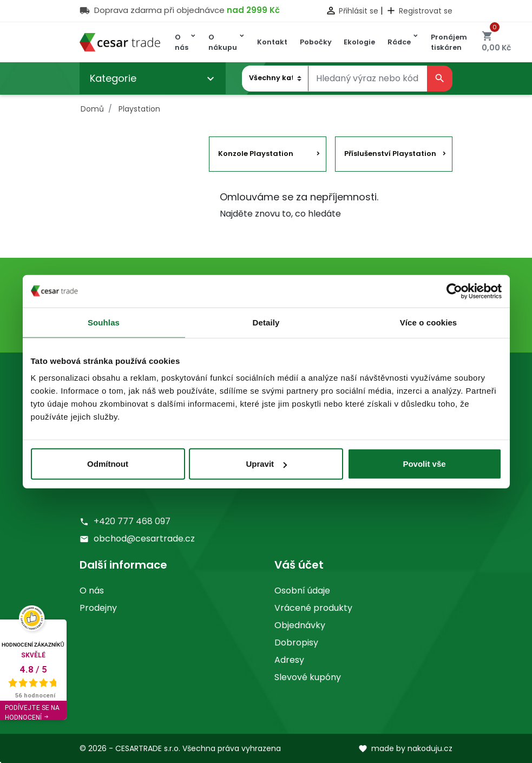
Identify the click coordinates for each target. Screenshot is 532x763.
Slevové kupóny (308, 677)
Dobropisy (296, 643)
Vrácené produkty (313, 608)
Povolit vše (424, 464)
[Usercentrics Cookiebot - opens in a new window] (454, 291)
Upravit (266, 464)
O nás (92, 591)
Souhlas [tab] (104, 322)
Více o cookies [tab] (429, 322)
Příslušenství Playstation (390, 154)
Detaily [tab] (266, 322)
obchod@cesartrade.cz (144, 539)
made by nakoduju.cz (405, 748)
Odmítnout (108, 464)
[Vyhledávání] (368, 79)
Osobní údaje (302, 591)
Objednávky (300, 625)
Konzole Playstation (256, 154)
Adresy (289, 660)
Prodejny (98, 608)
